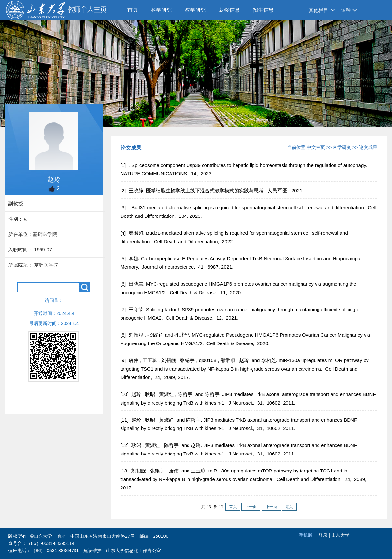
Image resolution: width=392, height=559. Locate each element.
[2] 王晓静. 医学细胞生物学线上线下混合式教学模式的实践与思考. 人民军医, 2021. (213, 191)
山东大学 (340, 535)
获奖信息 (229, 10)
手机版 (306, 535)
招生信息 (263, 10)
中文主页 (316, 147)
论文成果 (368, 147)
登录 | (325, 535)
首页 (133, 10)
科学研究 (161, 10)
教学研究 (195, 10)
